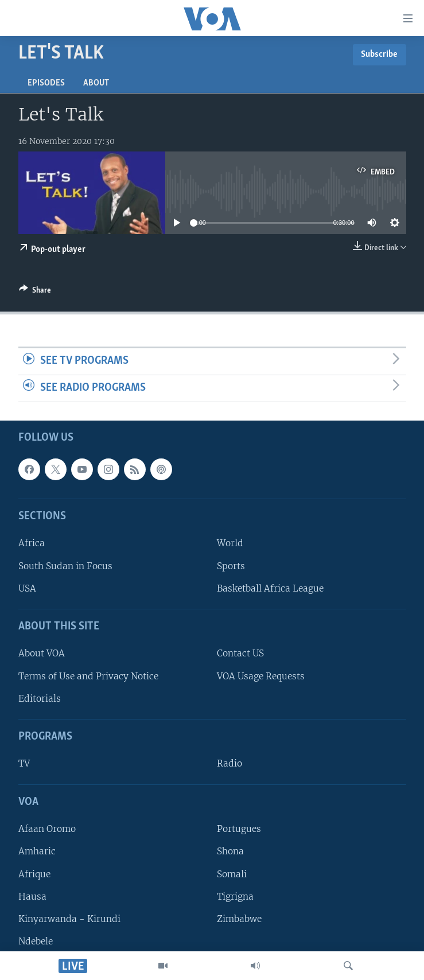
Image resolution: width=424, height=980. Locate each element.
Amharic (37, 851)
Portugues (239, 829)
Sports (231, 565)
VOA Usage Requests (261, 676)
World (230, 543)
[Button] (35, 292)
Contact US (240, 653)
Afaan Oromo (47, 829)
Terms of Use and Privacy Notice (88, 676)
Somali (232, 874)
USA (27, 588)
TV (24, 763)
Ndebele (36, 941)
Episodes (46, 83)
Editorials (40, 698)
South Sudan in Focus (65, 565)
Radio (229, 763)
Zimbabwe (239, 918)
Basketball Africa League (270, 588)
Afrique (34, 874)
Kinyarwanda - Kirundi (69, 918)
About (96, 83)
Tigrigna (235, 896)
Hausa (32, 896)
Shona (230, 851)
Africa (32, 543)
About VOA (42, 653)
